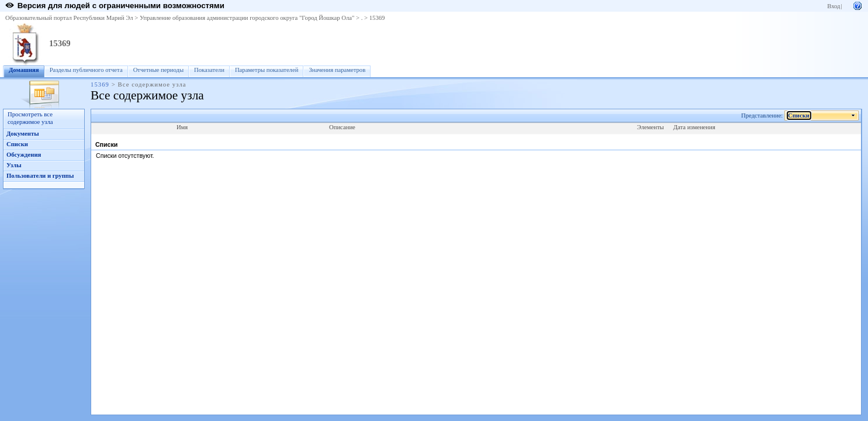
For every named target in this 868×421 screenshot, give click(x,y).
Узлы (14, 165)
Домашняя (24, 70)
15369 (377, 18)
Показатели (209, 70)
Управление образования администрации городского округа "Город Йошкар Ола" (247, 18)
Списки (17, 144)
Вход (834, 6)
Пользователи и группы (40, 176)
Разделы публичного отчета (86, 70)
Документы (23, 134)
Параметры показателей (267, 70)
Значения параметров (337, 70)
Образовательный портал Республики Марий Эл (69, 18)
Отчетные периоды (158, 70)
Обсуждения (24, 155)
